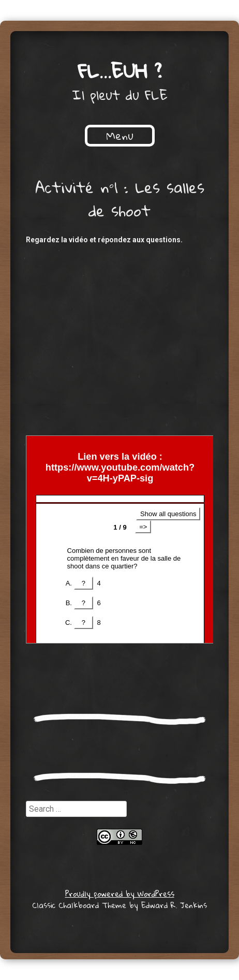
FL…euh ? (120, 70)
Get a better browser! (120, 539)
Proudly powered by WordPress (120, 894)
